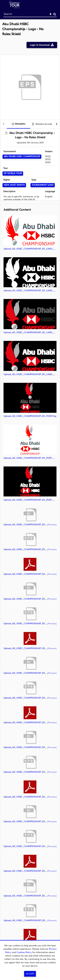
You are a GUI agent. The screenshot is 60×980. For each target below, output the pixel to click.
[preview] (52, 524)
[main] (30, 490)
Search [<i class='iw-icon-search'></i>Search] (55, 14)
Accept (30, 974)
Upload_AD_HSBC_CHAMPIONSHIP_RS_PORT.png (30, 416)
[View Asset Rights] (14, 185)
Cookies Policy (24, 952)
